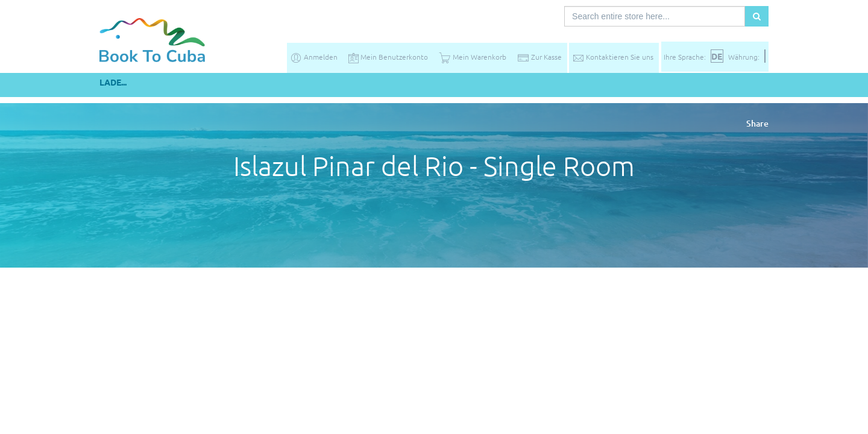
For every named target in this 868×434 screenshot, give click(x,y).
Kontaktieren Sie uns (613, 57)
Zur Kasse (539, 57)
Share (757, 123)
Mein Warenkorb (473, 57)
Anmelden (314, 57)
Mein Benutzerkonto (388, 57)
